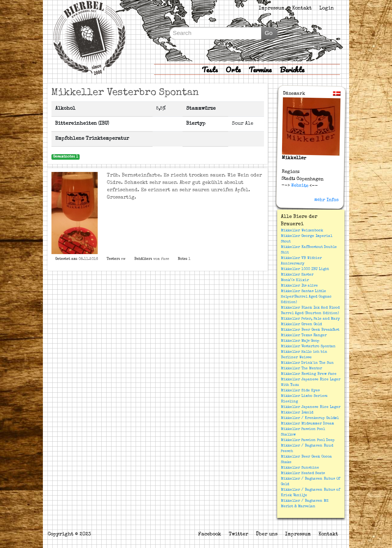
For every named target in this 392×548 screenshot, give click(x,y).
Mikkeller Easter (297, 275)
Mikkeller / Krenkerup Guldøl (310, 418)
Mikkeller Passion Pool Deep (308, 440)
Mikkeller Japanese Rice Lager (311, 407)
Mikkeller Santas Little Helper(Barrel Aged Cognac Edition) (306, 297)
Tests (210, 69)
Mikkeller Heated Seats (303, 474)
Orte (233, 69)
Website (299, 186)
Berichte (292, 69)
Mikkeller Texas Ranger (304, 336)
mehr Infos (326, 200)
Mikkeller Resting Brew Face (309, 374)
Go (269, 33)
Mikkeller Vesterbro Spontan (308, 347)
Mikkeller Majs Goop (300, 341)
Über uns (267, 535)
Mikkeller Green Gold (301, 325)
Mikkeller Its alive (299, 286)
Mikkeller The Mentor (302, 369)
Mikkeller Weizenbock (302, 231)
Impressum (272, 9)
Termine (260, 69)
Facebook (210, 535)
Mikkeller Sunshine (300, 468)
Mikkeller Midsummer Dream (307, 424)
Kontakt (302, 9)
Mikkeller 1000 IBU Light (305, 269)
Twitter (238, 535)
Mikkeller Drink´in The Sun (307, 363)
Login (327, 9)
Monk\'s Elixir (295, 280)
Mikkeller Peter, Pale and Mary (310, 319)
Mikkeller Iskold (297, 413)
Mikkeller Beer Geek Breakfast (310, 330)
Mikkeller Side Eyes (300, 391)
